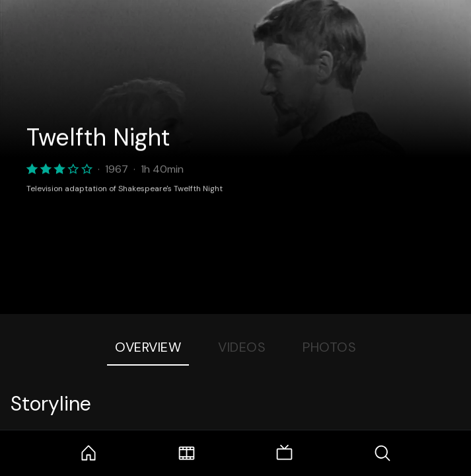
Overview (148, 347)
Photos (329, 347)
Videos (242, 347)
